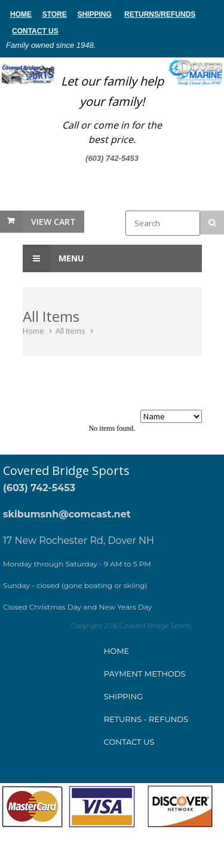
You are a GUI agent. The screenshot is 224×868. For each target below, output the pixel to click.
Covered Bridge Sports (66, 470)
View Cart (53, 222)
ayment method (145, 674)
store (55, 14)
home (21, 14)
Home (33, 331)
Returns (142, 14)
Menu (53, 258)
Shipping (94, 14)
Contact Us (35, 31)
